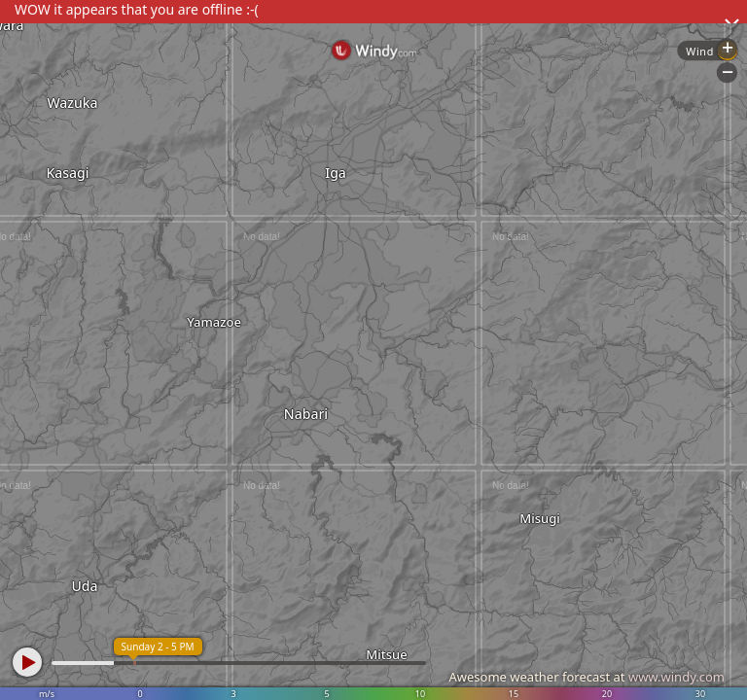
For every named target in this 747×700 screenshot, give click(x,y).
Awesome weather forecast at (587, 677)
